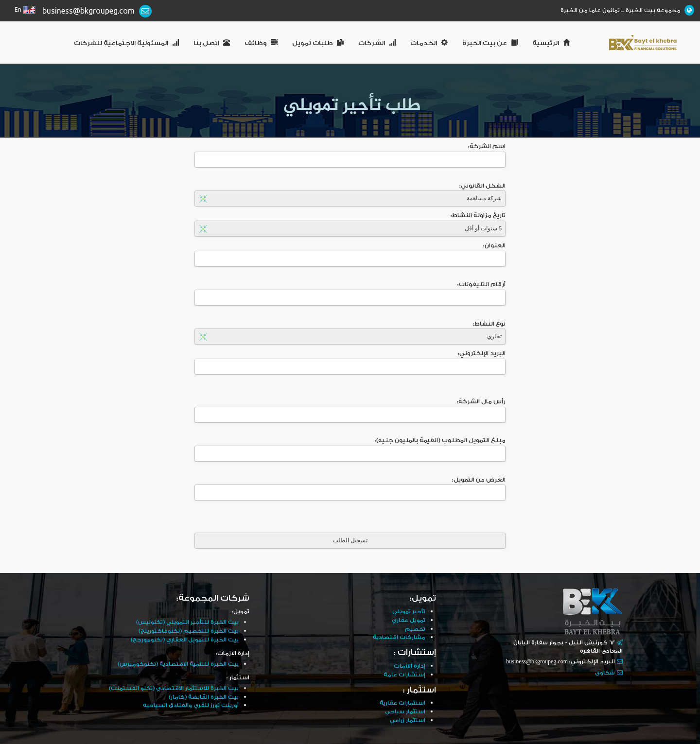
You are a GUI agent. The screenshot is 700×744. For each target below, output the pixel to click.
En (18, 10)
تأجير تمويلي (408, 612)
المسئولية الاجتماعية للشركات (126, 43)
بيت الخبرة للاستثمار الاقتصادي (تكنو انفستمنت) (172, 687)
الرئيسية (551, 43)
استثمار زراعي (407, 718)
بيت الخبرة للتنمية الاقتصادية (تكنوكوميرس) (176, 663)
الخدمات (429, 43)
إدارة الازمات (409, 665)
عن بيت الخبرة (490, 43)
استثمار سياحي (405, 709)
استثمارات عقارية (402, 701)
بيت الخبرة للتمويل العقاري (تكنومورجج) (183, 639)
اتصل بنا (212, 43)
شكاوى (605, 673)
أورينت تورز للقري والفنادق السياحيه (190, 703)
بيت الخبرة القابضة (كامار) (203, 695)
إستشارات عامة (404, 673)
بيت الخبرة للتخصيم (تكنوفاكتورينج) (186, 631)
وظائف (261, 43)
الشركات (377, 43)
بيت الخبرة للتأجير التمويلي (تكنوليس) (185, 622)
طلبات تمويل (318, 43)
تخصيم (415, 628)
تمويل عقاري (408, 620)
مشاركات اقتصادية (399, 636)
